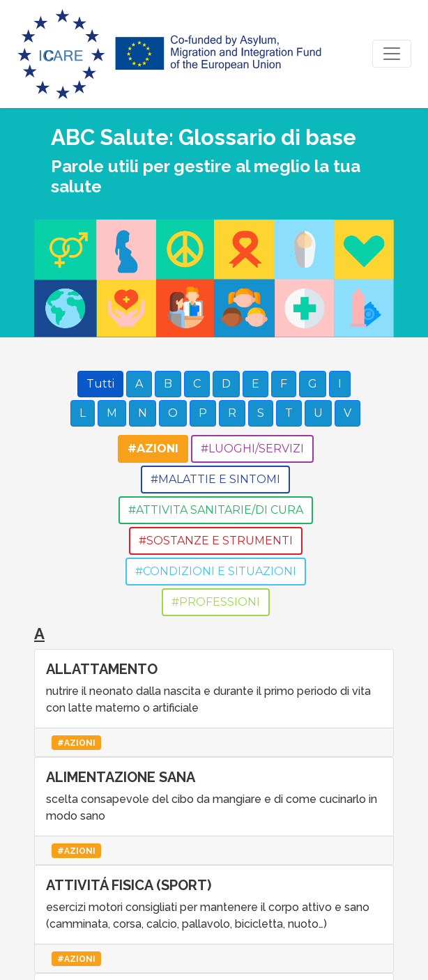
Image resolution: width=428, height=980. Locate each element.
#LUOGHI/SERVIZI (252, 449)
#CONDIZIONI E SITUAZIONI (216, 571)
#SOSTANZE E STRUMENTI (216, 541)
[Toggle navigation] (392, 54)
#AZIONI (153, 449)
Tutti (100, 384)
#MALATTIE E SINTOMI (215, 479)
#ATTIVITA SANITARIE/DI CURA (216, 510)
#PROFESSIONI (216, 602)
